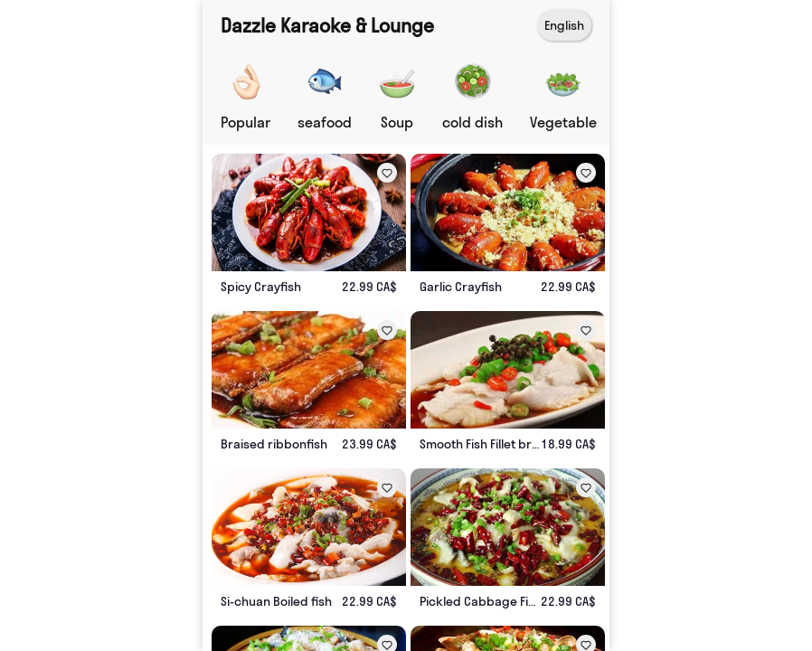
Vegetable (563, 122)
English (564, 25)
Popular (245, 122)
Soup (397, 122)
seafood (325, 122)
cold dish (472, 122)
